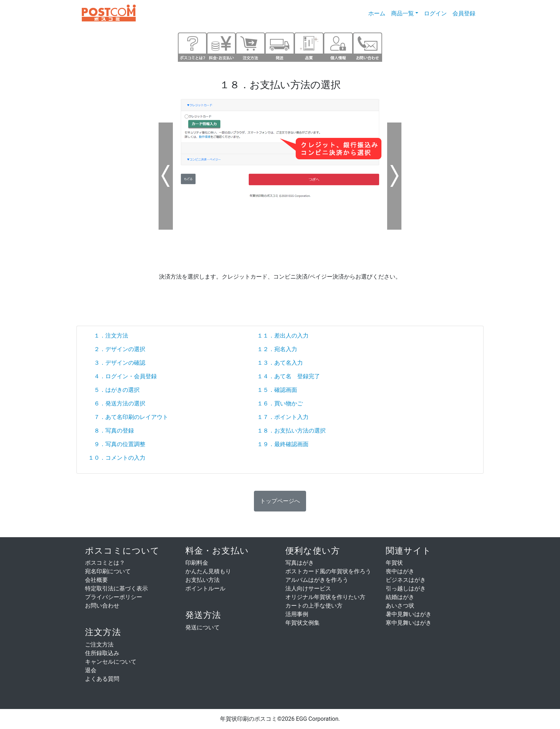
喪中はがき (400, 571)
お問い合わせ (102, 606)
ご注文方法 (99, 645)
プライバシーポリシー (114, 597)
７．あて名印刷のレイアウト (128, 417)
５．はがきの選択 (114, 390)
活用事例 (297, 614)
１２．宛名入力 (277, 349)
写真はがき (300, 563)
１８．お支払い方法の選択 (291, 431)
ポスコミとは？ (105, 563)
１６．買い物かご (280, 403)
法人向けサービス (308, 588)
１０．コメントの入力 (117, 458)
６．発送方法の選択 (117, 403)
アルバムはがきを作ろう (317, 580)
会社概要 (96, 580)
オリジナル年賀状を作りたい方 (325, 597)
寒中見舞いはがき (409, 623)
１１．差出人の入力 (283, 336)
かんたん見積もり (208, 571)
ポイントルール (205, 588)
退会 (91, 670)
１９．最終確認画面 (283, 444)
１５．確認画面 (277, 390)
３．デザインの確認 (117, 363)
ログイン (435, 13)
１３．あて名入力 (280, 363)
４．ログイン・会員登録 (122, 376)
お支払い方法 (202, 580)
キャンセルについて (111, 662)
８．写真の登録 (111, 431)
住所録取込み (102, 653)
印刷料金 (197, 563)
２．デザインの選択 (117, 349)
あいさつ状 (400, 606)
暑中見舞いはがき (409, 614)
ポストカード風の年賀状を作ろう (328, 571)
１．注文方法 (108, 336)
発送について (202, 627)
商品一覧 (402, 13)
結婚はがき (400, 597)
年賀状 (394, 563)
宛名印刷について (108, 571)
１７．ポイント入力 (283, 417)
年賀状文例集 (302, 623)
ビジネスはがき (406, 580)
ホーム (378, 13)
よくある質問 (102, 679)
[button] (280, 501)
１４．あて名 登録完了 (289, 376)
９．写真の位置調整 (117, 444)
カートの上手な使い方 (314, 606)
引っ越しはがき (406, 588)
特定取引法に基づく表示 (116, 588)
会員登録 (464, 13)
